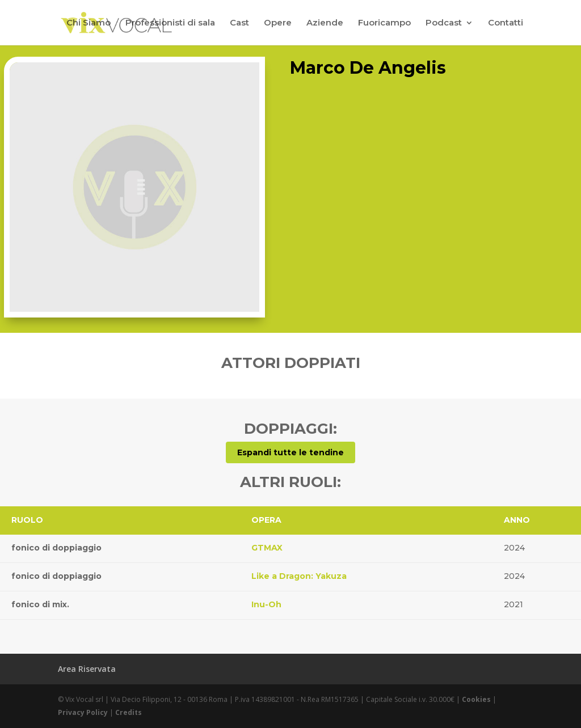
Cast (239, 23)
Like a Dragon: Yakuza (299, 576)
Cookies (476, 699)
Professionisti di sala (170, 23)
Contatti (506, 23)
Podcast (444, 23)
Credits (129, 712)
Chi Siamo (89, 23)
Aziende (325, 23)
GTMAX (267, 548)
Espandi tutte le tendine (290, 452)
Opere (278, 23)
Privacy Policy (83, 712)
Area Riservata (87, 669)
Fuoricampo (384, 23)
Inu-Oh (266, 604)
